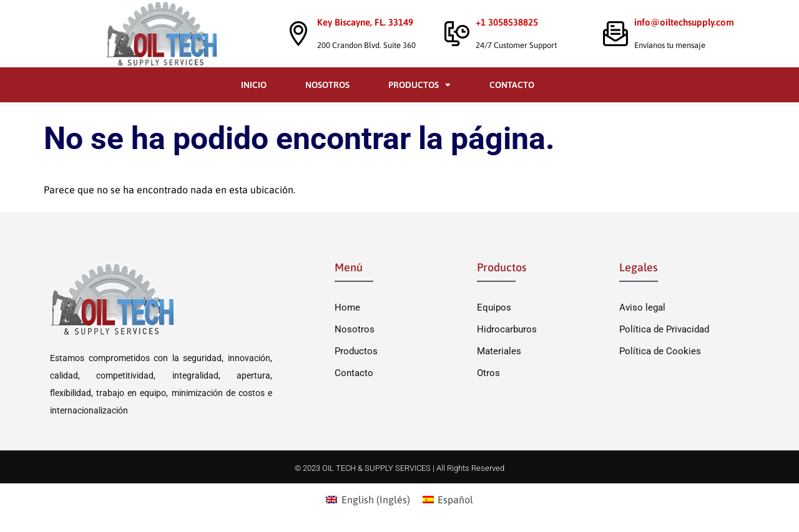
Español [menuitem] (455, 500)
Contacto (512, 85)
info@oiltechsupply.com (684, 22)
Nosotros (327, 85)
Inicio (254, 85)
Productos (419, 85)
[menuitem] (368, 499)
